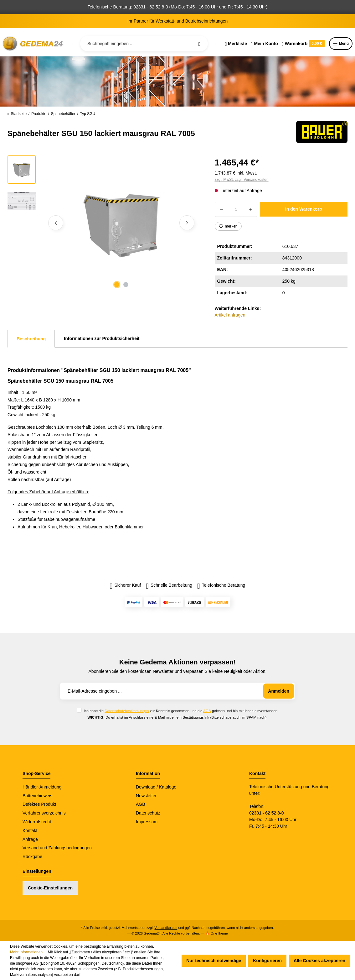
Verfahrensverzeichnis (44, 813)
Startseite (17, 114)
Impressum (147, 822)
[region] (104, 223)
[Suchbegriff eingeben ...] (144, 44)
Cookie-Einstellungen (50, 888)
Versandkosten (166, 928)
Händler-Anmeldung (42, 787)
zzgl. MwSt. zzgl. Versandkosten (242, 180)
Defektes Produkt (39, 804)
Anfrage (30, 839)
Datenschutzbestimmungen (127, 711)
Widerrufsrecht (37, 822)
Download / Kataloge (156, 787)
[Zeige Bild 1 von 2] (117, 285)
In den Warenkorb (304, 209)
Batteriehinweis (37, 796)
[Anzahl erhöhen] (251, 209)
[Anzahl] (236, 209)
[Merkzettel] (236, 44)
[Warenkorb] (303, 44)
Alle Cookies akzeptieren (319, 961)
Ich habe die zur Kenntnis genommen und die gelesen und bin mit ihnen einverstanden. (181, 711)
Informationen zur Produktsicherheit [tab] (102, 338)
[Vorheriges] (56, 223)
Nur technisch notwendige (214, 961)
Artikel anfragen (230, 315)
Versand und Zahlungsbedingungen (57, 848)
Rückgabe (32, 857)
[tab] (31, 339)
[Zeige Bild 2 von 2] (126, 285)
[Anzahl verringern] (221, 209)
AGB (207, 711)
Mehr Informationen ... (28, 952)
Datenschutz (148, 813)
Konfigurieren (267, 961)
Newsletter (146, 796)
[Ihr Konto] (264, 44)
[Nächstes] (187, 223)
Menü (341, 44)
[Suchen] (199, 44)
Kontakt (30, 831)
